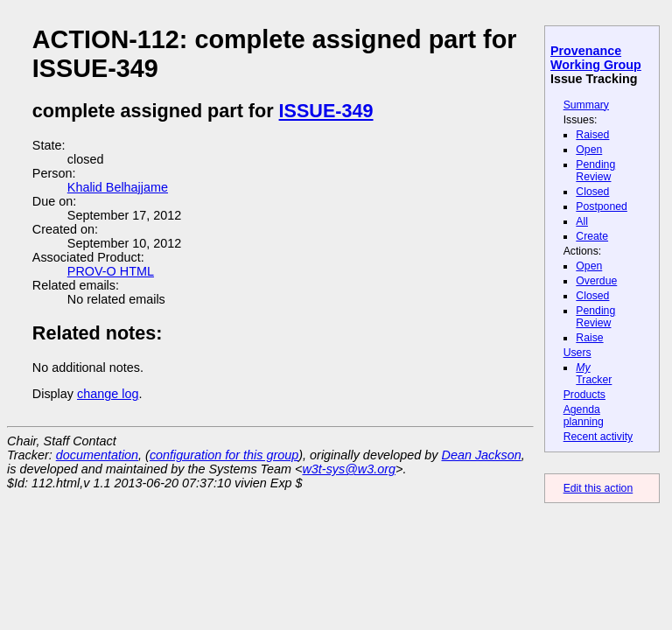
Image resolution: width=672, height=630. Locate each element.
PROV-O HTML (111, 271)
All (582, 221)
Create (592, 236)
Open (589, 150)
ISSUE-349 (326, 111)
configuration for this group (224, 455)
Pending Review (595, 171)
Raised (592, 135)
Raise (589, 338)
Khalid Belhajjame (118, 187)
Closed (592, 192)
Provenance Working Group (596, 58)
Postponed (602, 206)
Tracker (594, 374)
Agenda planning (584, 416)
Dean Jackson (482, 455)
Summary (586, 105)
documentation (97, 455)
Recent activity (598, 437)
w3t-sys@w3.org (349, 469)
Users (577, 353)
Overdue (596, 281)
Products (584, 395)
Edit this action (598, 488)
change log (108, 394)
